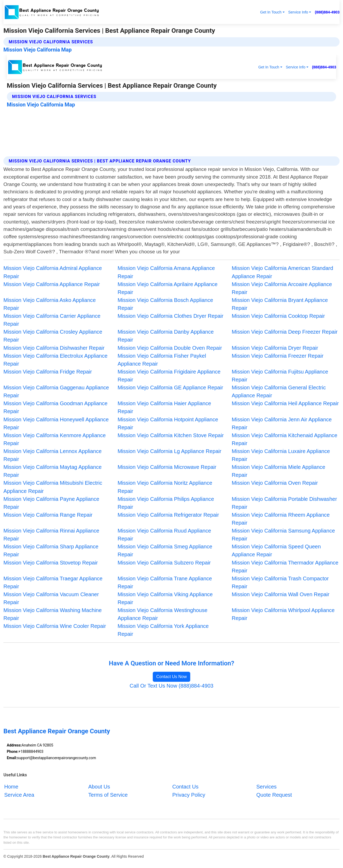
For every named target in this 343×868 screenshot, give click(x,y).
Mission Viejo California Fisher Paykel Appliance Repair (162, 360)
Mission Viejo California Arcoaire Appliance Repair (282, 288)
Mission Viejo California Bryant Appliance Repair (280, 304)
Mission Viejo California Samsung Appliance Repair (283, 535)
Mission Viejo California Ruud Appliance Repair (164, 535)
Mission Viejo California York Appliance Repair (163, 630)
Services (266, 787)
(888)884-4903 (327, 12)
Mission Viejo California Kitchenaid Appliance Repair (284, 439)
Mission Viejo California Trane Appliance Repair (165, 582)
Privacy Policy (189, 795)
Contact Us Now (171, 677)
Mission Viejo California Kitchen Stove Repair (171, 435)
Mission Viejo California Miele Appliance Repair (278, 471)
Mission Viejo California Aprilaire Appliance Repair (168, 288)
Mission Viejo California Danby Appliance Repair (166, 336)
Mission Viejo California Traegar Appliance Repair (53, 582)
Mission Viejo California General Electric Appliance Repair (279, 391)
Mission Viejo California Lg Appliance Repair (170, 451)
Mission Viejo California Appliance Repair (52, 284)
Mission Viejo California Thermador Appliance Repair (285, 567)
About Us (99, 787)
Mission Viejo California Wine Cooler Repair (55, 626)
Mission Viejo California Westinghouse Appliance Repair (163, 614)
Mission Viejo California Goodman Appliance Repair (55, 407)
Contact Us (185, 787)
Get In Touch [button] (271, 12)
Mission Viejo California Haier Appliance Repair (164, 407)
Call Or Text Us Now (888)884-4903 (171, 686)
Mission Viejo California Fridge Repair (48, 372)
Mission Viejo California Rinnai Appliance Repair (51, 535)
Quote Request (274, 795)
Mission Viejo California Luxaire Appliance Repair (281, 455)
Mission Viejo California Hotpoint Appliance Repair (168, 423)
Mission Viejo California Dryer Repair (275, 348)
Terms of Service (108, 795)
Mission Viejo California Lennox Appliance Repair (53, 455)
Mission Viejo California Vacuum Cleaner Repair (51, 598)
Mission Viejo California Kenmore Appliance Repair (55, 439)
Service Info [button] (298, 12)
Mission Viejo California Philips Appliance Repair (166, 503)
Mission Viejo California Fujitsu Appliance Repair (280, 376)
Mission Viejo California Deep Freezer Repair (285, 332)
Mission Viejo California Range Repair (48, 515)
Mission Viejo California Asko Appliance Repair (50, 304)
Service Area (19, 795)
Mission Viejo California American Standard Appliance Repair (282, 272)
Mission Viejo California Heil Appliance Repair (285, 403)
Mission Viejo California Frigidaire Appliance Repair (169, 376)
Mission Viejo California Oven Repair (275, 483)
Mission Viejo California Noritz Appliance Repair (165, 487)
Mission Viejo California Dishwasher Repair (54, 348)
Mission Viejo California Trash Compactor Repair (280, 582)
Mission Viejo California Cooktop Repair (278, 316)
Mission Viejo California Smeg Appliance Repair (165, 550)
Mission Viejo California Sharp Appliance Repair (51, 550)
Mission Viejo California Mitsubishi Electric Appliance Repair (53, 487)
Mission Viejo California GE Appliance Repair (170, 388)
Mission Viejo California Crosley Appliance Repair (53, 336)
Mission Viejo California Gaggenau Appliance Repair (56, 391)
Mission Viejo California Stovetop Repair (51, 563)
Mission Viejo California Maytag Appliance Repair (53, 471)
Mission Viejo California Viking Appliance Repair (165, 598)
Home (11, 787)
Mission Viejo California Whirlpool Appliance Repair (283, 614)
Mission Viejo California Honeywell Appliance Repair (56, 423)
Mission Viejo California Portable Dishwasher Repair (284, 503)
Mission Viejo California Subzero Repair (164, 563)
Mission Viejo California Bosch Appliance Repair (165, 304)
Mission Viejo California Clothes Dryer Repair (171, 316)
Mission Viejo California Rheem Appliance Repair (281, 519)
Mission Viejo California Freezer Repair (278, 356)
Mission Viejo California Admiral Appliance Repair (53, 272)
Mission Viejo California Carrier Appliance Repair (52, 320)
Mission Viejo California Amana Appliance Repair (166, 272)
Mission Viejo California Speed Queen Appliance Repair (276, 550)
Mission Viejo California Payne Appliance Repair (51, 503)
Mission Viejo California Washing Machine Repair (53, 614)
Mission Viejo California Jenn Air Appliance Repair (282, 423)
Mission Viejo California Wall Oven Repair (280, 594)
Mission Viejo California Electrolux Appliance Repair (55, 360)
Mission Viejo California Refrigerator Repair (168, 515)
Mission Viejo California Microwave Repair (167, 467)
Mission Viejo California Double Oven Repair (170, 348)
